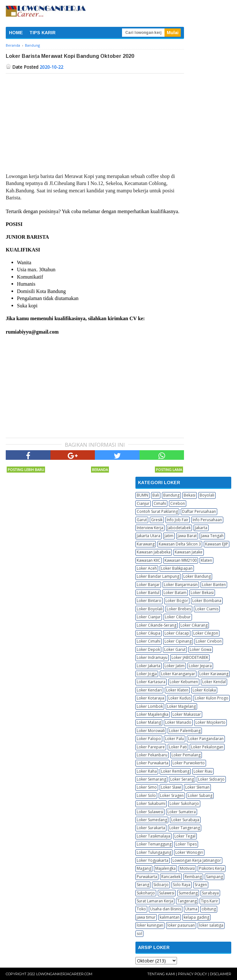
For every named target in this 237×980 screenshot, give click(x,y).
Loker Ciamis (207, 609)
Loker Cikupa (149, 633)
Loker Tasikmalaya (153, 836)
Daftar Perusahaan (199, 511)
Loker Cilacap (177, 633)
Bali (156, 495)
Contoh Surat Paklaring (157, 511)
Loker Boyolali (150, 609)
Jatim (169, 536)
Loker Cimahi (149, 641)
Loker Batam (175, 593)
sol (139, 934)
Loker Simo (147, 787)
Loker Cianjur (149, 617)
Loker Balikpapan (177, 568)
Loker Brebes (179, 609)
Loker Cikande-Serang (157, 625)
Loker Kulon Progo (212, 698)
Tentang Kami (161, 974)
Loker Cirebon (209, 641)
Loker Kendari (149, 690)
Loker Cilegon (206, 633)
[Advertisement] (95, 121)
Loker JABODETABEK (190, 657)
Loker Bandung (197, 576)
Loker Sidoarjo (211, 779)
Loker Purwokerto (189, 763)
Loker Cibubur (178, 617)
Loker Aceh (147, 568)
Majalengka (165, 868)
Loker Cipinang (178, 641)
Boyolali (207, 495)
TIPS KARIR (42, 33)
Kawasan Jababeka (154, 552)
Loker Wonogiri (189, 852)
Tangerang (187, 901)
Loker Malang (149, 722)
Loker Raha (147, 771)
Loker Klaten (177, 690)
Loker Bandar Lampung (158, 576)
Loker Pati (178, 747)
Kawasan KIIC (149, 560)
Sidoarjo (161, 885)
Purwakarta (147, 877)
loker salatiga (211, 925)
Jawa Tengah (212, 536)
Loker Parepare (151, 747)
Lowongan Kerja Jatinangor (197, 860)
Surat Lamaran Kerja (155, 901)
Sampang (214, 877)
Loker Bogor (177, 601)
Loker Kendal (214, 682)
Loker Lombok (150, 706)
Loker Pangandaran (206, 739)
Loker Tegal (185, 836)
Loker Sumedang (152, 820)
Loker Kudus (180, 698)
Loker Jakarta (149, 666)
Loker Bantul (148, 593)
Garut (142, 520)
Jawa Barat (187, 536)
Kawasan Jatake (189, 552)
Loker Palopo (149, 739)
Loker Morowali (151, 731)
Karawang (146, 544)
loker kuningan (150, 925)
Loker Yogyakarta (153, 860)
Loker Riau (203, 771)
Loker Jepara (200, 666)
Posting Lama (169, 470)
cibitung (209, 909)
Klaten (206, 560)
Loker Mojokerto (210, 722)
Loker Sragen (172, 795)
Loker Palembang (185, 731)
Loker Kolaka (204, 690)
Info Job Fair (178, 520)
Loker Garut (175, 649)
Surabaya (210, 893)
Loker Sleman (197, 787)
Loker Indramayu (152, 657)
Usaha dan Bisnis (166, 909)
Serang (143, 885)
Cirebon (178, 503)
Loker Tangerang (185, 828)
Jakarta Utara (149, 536)
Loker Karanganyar (178, 674)
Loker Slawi (171, 787)
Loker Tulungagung (154, 852)
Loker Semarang (151, 779)
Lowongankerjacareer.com (64, 974)
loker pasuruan (181, 925)
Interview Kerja (150, 528)
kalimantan (170, 917)
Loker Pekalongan (207, 747)
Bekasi (190, 495)
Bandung (171, 495)
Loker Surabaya (185, 820)
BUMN (142, 495)
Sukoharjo (146, 893)
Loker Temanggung (154, 844)
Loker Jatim (175, 666)
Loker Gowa (201, 649)
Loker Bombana (207, 601)
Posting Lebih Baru (26, 470)
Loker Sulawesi (150, 812)
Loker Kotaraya (150, 698)
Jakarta (201, 528)
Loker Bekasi (202, 593)
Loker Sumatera (182, 812)
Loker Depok (148, 649)
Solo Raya (182, 885)
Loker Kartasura (151, 682)
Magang (144, 868)
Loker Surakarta (151, 828)
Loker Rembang (175, 771)
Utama (191, 909)
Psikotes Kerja (212, 868)
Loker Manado (178, 722)
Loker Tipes (186, 844)
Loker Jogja (147, 674)
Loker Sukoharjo (184, 803)
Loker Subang (200, 795)
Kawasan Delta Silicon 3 (180, 544)
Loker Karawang (214, 674)
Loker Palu (175, 739)
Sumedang (188, 893)
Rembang (193, 877)
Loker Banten (214, 585)
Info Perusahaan (207, 520)
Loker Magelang (181, 706)
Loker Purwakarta (153, 763)
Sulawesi (167, 893)
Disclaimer (221, 974)
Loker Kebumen (184, 682)
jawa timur (146, 917)
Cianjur (143, 503)
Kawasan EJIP (217, 544)
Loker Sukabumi (151, 803)
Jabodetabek (179, 528)
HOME (16, 33)
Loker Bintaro (149, 601)
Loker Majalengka (153, 714)
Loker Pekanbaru (152, 755)
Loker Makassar (187, 714)
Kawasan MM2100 (181, 560)
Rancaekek (171, 877)
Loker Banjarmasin (181, 585)
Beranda (100, 470)
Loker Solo (146, 795)
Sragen (201, 885)
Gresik (157, 520)
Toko (141, 909)
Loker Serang (182, 779)
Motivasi (187, 868)
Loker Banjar (148, 585)
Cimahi (160, 503)
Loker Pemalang (186, 755)
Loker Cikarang (194, 625)
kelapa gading (196, 917)
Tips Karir (210, 901)
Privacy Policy (192, 974)
